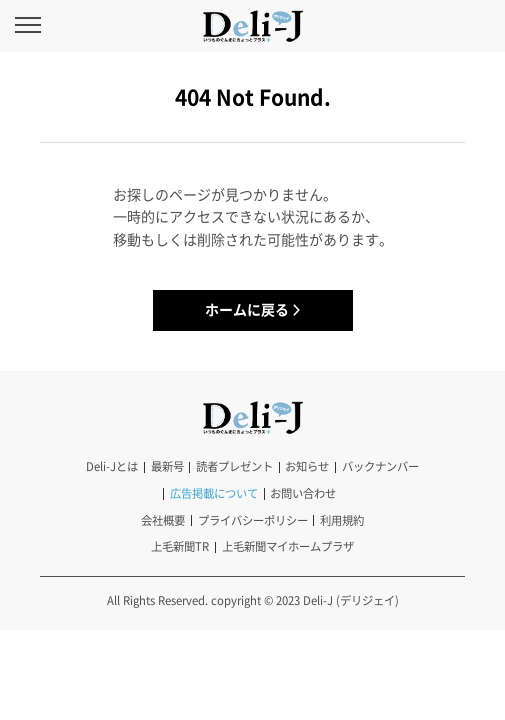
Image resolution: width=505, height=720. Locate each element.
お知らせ (307, 466)
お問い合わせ (303, 493)
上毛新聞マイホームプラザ (288, 546)
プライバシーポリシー (253, 520)
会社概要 (163, 520)
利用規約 (342, 520)
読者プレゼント (234, 466)
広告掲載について (214, 493)
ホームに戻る (247, 309)
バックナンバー (380, 466)
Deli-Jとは (112, 466)
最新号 (167, 466)
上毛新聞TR (180, 546)
